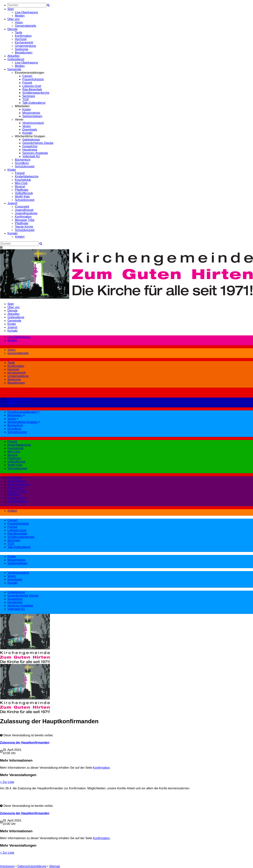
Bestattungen (24, 53)
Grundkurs (22, 163)
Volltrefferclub (24, 193)
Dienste (12, 29)
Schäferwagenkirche (36, 93)
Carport (27, 76)
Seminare (29, 96)
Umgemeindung (25, 46)
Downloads (30, 130)
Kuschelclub (23, 180)
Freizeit (27, 83)
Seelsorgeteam (32, 116)
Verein (27, 126)
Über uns (13, 19)
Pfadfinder (22, 190)
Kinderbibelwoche (27, 176)
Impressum (7, 866)
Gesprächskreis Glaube (38, 143)
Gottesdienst (16, 59)
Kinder (12, 170)
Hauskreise (30, 150)
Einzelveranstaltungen (23, 412)
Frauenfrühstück (33, 79)
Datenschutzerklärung (32, 866)
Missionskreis (31, 113)
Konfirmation (23, 36)
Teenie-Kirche (24, 227)
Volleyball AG (31, 156)
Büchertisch (23, 160)
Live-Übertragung (26, 12)
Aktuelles (13, 56)
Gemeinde (14, 69)
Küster (27, 109)
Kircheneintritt (24, 43)
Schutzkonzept (25, 166)
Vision (19, 22)
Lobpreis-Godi (32, 86)
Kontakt (27, 133)
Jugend (12, 203)
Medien (20, 16)
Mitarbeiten (16, 415)
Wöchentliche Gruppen (24, 422)
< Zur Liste (7, 782)
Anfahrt (20, 237)
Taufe (19, 32)
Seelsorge (22, 49)
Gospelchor (30, 146)
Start (11, 9)
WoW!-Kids (22, 197)
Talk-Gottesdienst (34, 103)
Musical (20, 186)
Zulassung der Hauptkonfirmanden (25, 743)
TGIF (26, 99)
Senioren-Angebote (35, 153)
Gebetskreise (31, 140)
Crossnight (22, 207)
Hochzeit (21, 39)
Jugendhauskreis (26, 213)
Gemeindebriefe (25, 26)
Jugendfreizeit (24, 210)
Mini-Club (21, 183)
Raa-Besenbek (32, 89)
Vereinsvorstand (33, 123)
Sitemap (55, 866)
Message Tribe (25, 220)
